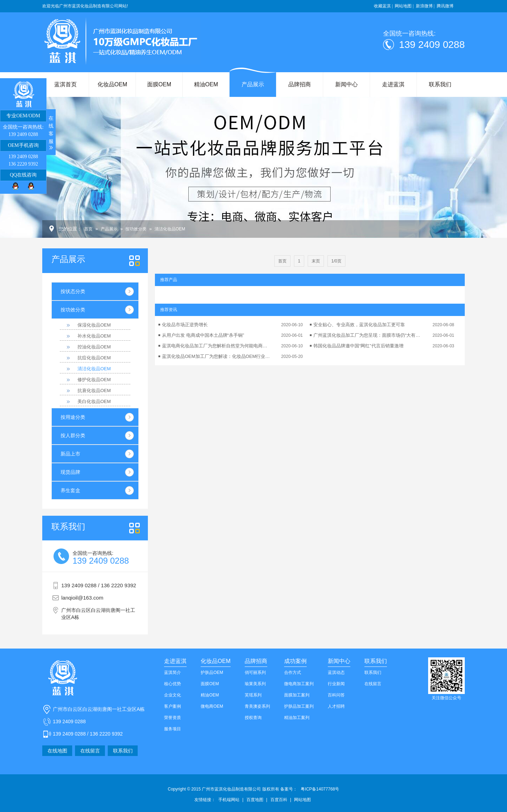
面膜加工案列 (297, 695)
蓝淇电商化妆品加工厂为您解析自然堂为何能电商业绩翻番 (217, 346)
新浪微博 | (425, 6)
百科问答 (336, 695)
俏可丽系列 (255, 672)
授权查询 (253, 718)
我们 (68, 527)
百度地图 (255, 800)
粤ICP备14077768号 (320, 789)
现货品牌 (70, 472)
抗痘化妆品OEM (94, 358)
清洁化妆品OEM (170, 229)
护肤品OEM (212, 672)
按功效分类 (136, 229)
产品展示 (253, 84)
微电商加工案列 (299, 684)
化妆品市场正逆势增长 (185, 325)
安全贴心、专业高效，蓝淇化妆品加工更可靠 (359, 325)
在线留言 (90, 751)
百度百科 (279, 800)
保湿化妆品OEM (94, 325)
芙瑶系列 (253, 695)
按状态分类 (73, 291)
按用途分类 (73, 417)
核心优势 (173, 684)
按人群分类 (73, 435)
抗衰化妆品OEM (94, 390)
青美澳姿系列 (257, 706)
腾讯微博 (445, 6)
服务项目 (173, 729)
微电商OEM (212, 706)
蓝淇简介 (173, 672)
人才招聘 (336, 706)
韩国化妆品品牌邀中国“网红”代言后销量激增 (358, 346)
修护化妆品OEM (94, 380)
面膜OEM (159, 84)
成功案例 (295, 661)
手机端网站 (229, 800)
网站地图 (302, 800)
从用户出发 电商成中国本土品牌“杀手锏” (203, 335)
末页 (316, 261)
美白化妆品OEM (94, 401)
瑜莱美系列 (255, 684)
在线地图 (57, 751)
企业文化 (173, 695)
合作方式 (293, 672)
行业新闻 (336, 684)
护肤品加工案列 (299, 706)
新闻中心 (346, 84)
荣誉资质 (173, 718)
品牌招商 (300, 84)
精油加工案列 (297, 718)
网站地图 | (404, 6)
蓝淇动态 (336, 672)
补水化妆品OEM (94, 336)
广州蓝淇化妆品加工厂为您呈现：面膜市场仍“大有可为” (368, 335)
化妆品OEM (112, 84)
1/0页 (336, 261)
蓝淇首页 (65, 84)
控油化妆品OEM (94, 347)
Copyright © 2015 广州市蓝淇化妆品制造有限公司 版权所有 (233, 789)
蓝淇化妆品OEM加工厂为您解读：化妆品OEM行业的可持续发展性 (217, 356)
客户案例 (173, 706)
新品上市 (70, 454)
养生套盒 (70, 490)
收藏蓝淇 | (383, 6)
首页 (88, 229)
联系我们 (440, 84)
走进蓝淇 (393, 84)
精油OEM (206, 84)
